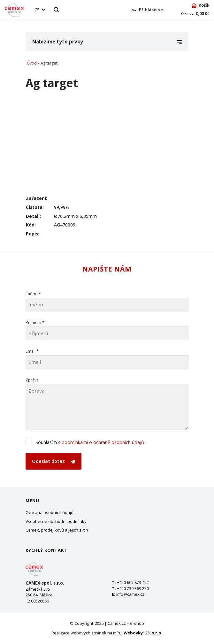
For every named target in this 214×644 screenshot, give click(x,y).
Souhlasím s (90, 442)
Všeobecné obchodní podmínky (56, 521)
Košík (200, 5)
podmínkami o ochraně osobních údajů (103, 442)
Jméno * (33, 294)
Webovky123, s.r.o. (143, 633)
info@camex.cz (130, 594)
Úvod (32, 63)
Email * (32, 351)
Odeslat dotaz (54, 461)
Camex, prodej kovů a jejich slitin (57, 530)
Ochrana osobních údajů (50, 512)
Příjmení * (35, 322)
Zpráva (32, 380)
